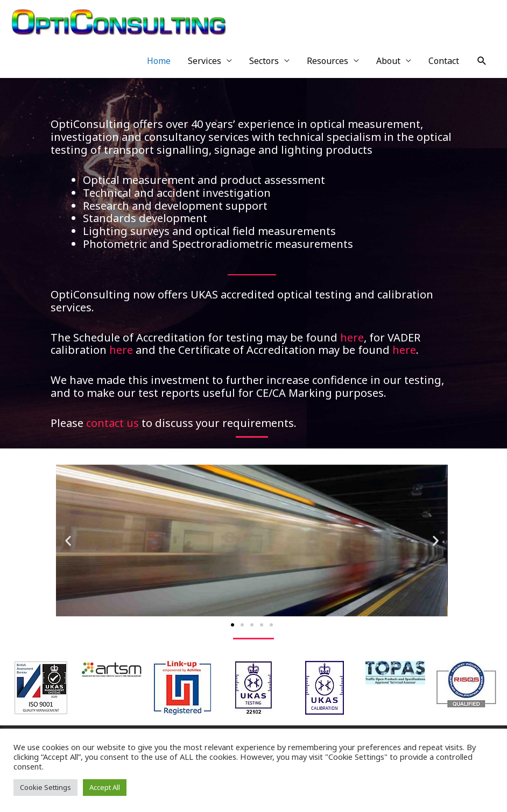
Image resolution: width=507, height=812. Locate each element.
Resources (328, 61)
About (388, 61)
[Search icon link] (482, 61)
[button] (68, 541)
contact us (112, 423)
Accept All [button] (105, 787)
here (352, 337)
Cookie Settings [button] (45, 787)
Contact (444, 61)
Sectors (264, 61)
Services (205, 61)
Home (159, 61)
